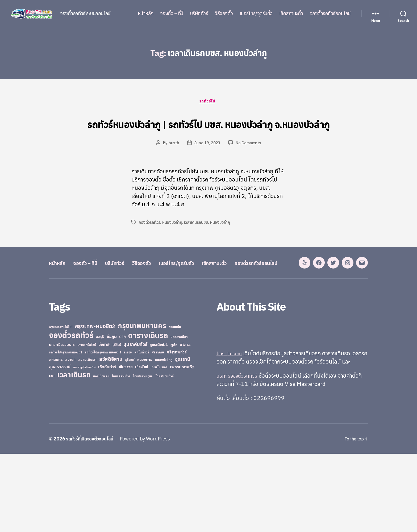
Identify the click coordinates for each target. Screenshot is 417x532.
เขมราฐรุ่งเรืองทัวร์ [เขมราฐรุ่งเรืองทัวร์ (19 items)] (84, 446)
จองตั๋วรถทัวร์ (150, 243)
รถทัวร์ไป (209, 103)
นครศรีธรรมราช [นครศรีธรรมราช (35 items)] (62, 423)
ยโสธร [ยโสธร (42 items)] (185, 423)
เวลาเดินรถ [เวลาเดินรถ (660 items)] (74, 453)
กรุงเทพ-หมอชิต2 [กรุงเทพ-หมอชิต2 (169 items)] (95, 404)
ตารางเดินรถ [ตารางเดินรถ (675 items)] (148, 413)
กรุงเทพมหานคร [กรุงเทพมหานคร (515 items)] (142, 404)
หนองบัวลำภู (174, 243)
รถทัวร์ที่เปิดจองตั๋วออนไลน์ (93, 517)
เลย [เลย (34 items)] (52, 454)
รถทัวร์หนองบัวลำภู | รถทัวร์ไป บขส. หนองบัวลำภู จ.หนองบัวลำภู (208, 133)
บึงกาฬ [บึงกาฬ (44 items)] (104, 423)
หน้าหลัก (146, 14)
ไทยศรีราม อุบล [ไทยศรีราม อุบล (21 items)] (143, 455)
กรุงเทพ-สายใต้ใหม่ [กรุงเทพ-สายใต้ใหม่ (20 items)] (61, 405)
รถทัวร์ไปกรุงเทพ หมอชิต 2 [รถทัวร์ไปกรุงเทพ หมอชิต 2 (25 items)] (103, 430)
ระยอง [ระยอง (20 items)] (128, 431)
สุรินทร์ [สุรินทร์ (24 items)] (130, 438)
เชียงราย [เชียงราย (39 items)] (126, 445)
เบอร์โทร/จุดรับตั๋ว (256, 14)
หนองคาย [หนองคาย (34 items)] (145, 438)
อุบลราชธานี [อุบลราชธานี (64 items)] (60, 445)
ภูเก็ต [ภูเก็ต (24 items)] (174, 423)
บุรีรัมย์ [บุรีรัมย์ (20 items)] (117, 423)
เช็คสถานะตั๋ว (291, 14)
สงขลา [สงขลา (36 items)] (70, 438)
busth (172, 164)
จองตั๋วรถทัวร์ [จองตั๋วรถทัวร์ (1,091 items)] (71, 413)
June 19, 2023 (207, 164)
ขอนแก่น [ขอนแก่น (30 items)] (175, 405)
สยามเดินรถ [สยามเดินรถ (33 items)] (87, 438)
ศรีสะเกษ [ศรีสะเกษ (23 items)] (158, 430)
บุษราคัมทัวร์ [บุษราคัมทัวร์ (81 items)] (135, 422)
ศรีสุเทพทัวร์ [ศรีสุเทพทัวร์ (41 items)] (177, 430)
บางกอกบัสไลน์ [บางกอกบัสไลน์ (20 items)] (87, 423)
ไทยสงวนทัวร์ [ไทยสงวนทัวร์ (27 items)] (164, 454)
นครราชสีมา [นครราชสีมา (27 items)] (179, 415)
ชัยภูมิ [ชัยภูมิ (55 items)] (112, 415)
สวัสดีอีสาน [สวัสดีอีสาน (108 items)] (111, 437)
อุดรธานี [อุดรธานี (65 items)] (182, 437)
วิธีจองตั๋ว (224, 14)
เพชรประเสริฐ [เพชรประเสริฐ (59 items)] (182, 445)
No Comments (249, 164)
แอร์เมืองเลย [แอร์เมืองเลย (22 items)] (101, 454)
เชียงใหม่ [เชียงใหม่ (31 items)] (141, 445)
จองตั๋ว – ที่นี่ (172, 14)
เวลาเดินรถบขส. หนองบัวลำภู (210, 243)
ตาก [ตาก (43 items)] (122, 415)
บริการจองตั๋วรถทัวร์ (239, 454)
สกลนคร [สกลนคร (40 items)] (56, 438)
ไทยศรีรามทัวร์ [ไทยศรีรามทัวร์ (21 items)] (121, 455)
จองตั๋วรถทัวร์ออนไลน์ (330, 14)
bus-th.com (231, 431)
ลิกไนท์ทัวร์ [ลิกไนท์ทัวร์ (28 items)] (142, 430)
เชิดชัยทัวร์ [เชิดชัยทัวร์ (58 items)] (107, 445)
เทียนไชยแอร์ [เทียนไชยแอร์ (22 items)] (159, 445)
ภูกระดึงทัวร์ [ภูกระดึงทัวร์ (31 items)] (159, 423)
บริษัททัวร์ (199, 14)
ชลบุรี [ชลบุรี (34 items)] (100, 415)
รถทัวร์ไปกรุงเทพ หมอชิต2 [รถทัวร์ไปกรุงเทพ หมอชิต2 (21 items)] (66, 431)
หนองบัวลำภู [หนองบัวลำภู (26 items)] (164, 438)
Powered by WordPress (151, 517)
